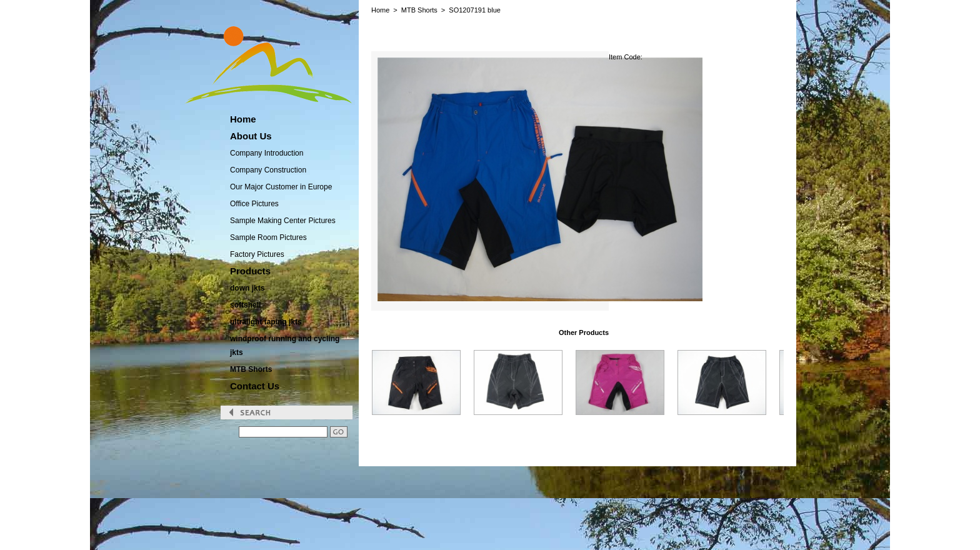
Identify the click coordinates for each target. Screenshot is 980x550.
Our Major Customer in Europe (281, 187)
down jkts (247, 288)
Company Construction (268, 170)
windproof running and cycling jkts (285, 346)
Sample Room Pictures (268, 237)
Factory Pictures (257, 254)
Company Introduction (267, 153)
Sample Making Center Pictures (283, 221)
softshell (245, 305)
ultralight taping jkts (266, 322)
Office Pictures (254, 204)
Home (380, 10)
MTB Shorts (251, 369)
